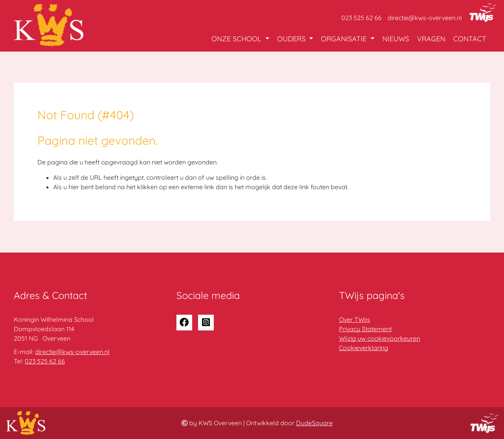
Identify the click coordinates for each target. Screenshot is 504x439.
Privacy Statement (365, 329)
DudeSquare (314, 423)
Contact (470, 39)
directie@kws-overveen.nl (425, 18)
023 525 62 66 (361, 18)
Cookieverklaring (364, 348)
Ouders (292, 39)
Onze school (237, 39)
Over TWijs (355, 319)
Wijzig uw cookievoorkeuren (380, 338)
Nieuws (396, 39)
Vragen (431, 39)
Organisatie (345, 39)
